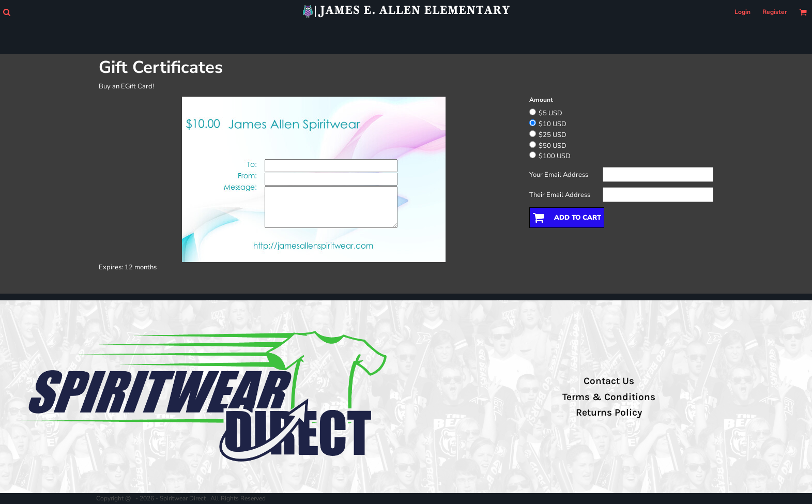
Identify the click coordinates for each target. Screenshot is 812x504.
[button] (6, 12)
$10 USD (553, 124)
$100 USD (555, 156)
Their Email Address (560, 195)
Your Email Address (559, 175)
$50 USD (553, 146)
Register (775, 12)
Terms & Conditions (609, 397)
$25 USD (553, 135)
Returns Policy (609, 413)
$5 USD (550, 113)
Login (742, 12)
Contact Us (609, 381)
